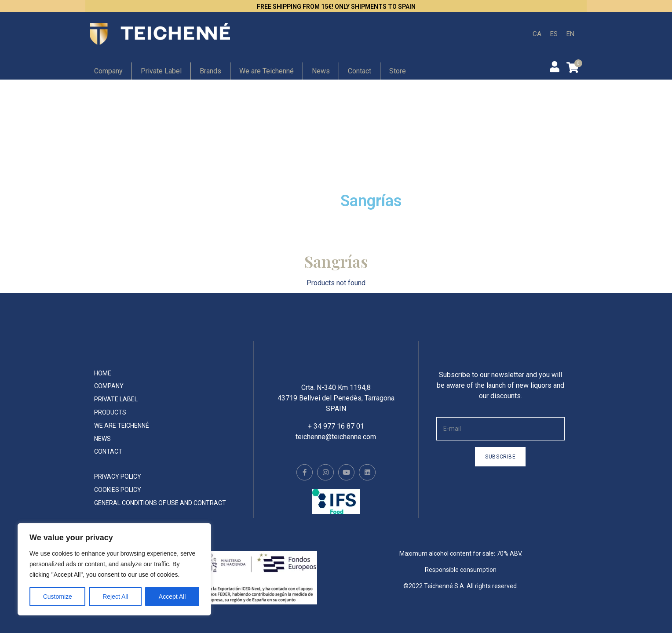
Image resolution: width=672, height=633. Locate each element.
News (321, 71)
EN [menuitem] (570, 33)
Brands (210, 71)
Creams (494, 108)
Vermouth (252, 201)
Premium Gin (135, 108)
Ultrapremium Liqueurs (157, 131)
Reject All (115, 597)
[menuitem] (537, 34)
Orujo (365, 131)
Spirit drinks (502, 177)
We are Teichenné (267, 71)
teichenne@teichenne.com (336, 443)
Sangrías (371, 201)
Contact (360, 71)
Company (108, 71)
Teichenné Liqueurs (394, 154)
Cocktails (250, 154)
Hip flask (126, 177)
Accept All (172, 597)
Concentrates (136, 154)
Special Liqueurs (511, 154)
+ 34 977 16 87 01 (336, 432)
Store (398, 71)
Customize (58, 597)
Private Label (161, 71)
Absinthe (249, 177)
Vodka (490, 131)
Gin (237, 108)
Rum (364, 108)
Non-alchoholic (262, 131)
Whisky (122, 201)
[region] (114, 569)
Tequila (369, 177)
